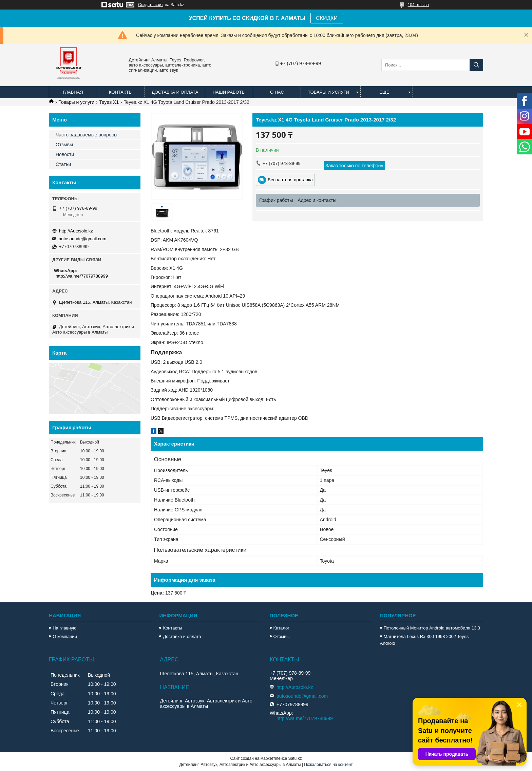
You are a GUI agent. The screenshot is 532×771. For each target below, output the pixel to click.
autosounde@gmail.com (82, 239)
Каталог (281, 628)
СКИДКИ (327, 18)
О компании (65, 636)
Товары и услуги (328, 92)
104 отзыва (418, 5)
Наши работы (229, 92)
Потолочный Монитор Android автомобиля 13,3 (432, 628)
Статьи (63, 164)
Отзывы (64, 145)
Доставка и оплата (175, 92)
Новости (65, 154)
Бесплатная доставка (290, 180)
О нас (277, 92)
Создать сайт (151, 5)
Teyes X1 (109, 102)
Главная (73, 92)
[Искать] (476, 65)
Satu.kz (295, 758)
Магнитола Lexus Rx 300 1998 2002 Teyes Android (424, 640)
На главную (64, 628)
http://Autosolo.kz (76, 231)
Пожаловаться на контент (328, 765)
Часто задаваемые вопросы (87, 135)
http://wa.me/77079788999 (82, 276)
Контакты (121, 92)
